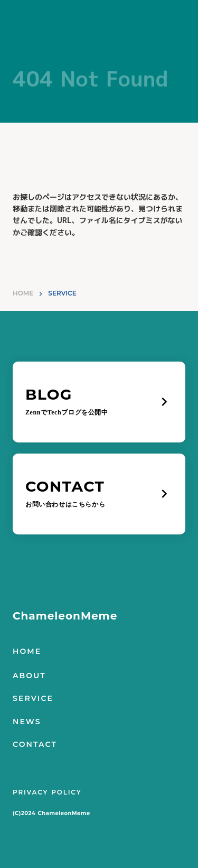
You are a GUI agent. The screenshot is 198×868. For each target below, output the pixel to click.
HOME (23, 293)
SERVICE (33, 698)
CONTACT (35, 744)
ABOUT (29, 676)
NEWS (27, 722)
